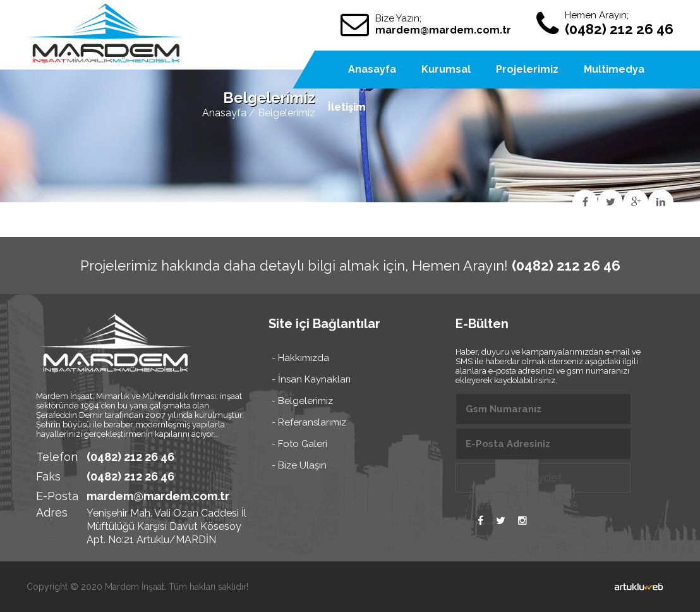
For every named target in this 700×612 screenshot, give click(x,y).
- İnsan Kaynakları (311, 379)
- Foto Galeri (299, 444)
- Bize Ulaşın (299, 465)
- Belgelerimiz (302, 401)
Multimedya (614, 69)
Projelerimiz (527, 69)
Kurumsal (446, 69)
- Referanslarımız (309, 422)
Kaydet (543, 478)
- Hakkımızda (300, 358)
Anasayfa (224, 113)
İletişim (347, 107)
